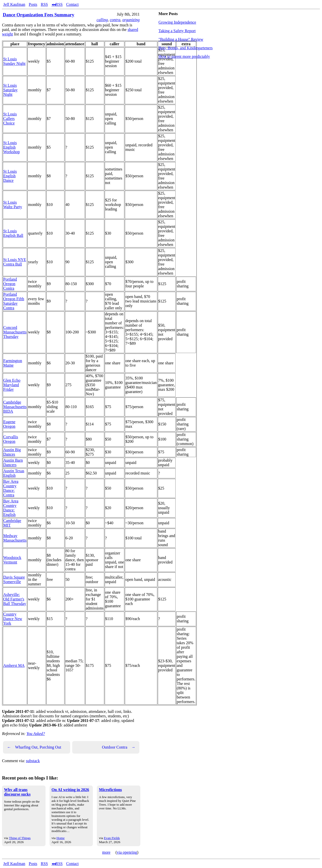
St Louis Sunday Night (14, 61)
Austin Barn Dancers (13, 463)
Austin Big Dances (12, 452)
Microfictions (110, 790)
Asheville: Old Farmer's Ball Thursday (15, 599)
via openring (127, 852)
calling (102, 20)
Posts (33, 4)
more (106, 852)
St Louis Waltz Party (13, 205)
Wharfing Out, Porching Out (34, 747)
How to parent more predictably (184, 56)
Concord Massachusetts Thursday (15, 332)
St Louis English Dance (10, 176)
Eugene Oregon (9, 424)
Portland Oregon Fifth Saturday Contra (14, 301)
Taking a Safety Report (177, 31)
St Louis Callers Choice (10, 119)
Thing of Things (20, 838)
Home (61, 838)
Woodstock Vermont (12, 560)
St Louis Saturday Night (10, 90)
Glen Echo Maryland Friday (12, 385)
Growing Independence (177, 22)
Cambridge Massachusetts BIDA (15, 407)
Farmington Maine (13, 363)
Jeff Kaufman (14, 4)
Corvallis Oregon (11, 439)
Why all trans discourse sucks (17, 792)
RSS (44, 4)
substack (33, 761)
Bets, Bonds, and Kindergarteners (186, 48)
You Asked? (36, 734)
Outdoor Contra (119, 747)
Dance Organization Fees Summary (38, 15)
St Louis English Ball (13, 233)
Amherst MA (14, 665)
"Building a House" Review (181, 39)
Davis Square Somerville (14, 579)
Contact (72, 4)
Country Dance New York (13, 619)
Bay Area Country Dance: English (11, 508)
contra (115, 20)
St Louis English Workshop (11, 147)
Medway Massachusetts (15, 538)
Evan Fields (112, 838)
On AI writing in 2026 (70, 790)
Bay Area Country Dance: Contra (11, 488)
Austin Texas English (14, 473)
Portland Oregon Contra (10, 284)
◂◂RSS (57, 4)
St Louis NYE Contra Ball (15, 262)
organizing (131, 20)
